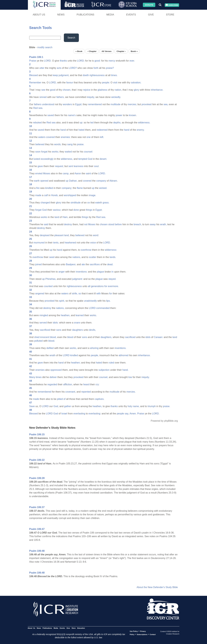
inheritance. (157, 90)
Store (170, 15)
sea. (41, 108)
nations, (77, 257)
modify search (45, 47)
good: (98, 61)
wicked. (103, 188)
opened (44, 181)
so (80, 294)
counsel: (88, 152)
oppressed (56, 370)
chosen (104, 224)
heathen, (66, 315)
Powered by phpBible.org (164, 421)
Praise (33, 61)
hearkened (70, 243)
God (90, 159)
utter (42, 68)
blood (70, 337)
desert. (103, 159)
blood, (53, 337)
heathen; (76, 363)
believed (40, 144)
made (38, 195)
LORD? (73, 68)
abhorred (123, 355)
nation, (118, 90)
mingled (44, 315)
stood (111, 224)
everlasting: (95, 414)
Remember (35, 83)
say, (127, 414)
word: (96, 235)
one (89, 137)
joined (39, 264)
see (43, 90)
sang (70, 144)
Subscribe (172, 5)
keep (55, 75)
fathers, (60, 97)
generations (97, 286)
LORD (92, 308)
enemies (40, 370)
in (112, 272)
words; (58, 144)
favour (70, 83)
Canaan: (158, 337)
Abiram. (114, 181)
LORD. (48, 61)
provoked (146, 104)
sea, (166, 104)
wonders (67, 104)
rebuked (37, 123)
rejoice (87, 90)
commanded (103, 308)
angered (40, 294)
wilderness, (67, 159)
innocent (45, 337)
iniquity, (91, 97)
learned (80, 315)
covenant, (71, 392)
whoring (94, 348)
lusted (37, 159)
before (118, 224)
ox (89, 203)
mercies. (131, 392)
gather (68, 406)
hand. (125, 370)
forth (96, 68)
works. (93, 315)
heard (86, 384)
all (89, 286)
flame (80, 188)
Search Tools (41, 28)
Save (32, 406)
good (53, 90)
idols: (56, 323)
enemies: (66, 137)
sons (59, 330)
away (153, 224)
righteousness (97, 75)
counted (48, 286)
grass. (106, 203)
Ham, (65, 217)
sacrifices (95, 264)
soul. (97, 166)
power (119, 115)
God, (56, 406)
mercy (112, 61)
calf (46, 195)
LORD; (81, 61)
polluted (38, 341)
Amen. (133, 414)
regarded (52, 384)
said (46, 224)
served (43, 323)
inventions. (120, 348)
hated (81, 130)
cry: (98, 384)
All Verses (107, 51)
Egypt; (79, 104)
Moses (47, 173)
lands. (113, 257)
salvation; (136, 83)
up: (81, 123)
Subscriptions (142, 634)
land (57, 217)
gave (40, 166)
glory (137, 90)
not (86, 224)
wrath (52, 355)
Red (35, 108)
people (120, 414)
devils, (92, 330)
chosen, (67, 90)
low (130, 377)
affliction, (68, 384)
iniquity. (146, 377)
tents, (56, 243)
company (101, 181)
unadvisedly (90, 301)
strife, (75, 294)
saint (88, 173)
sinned (43, 97)
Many (32, 377)
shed (37, 337)
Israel (64, 414)
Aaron (78, 173)
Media (110, 15)
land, (67, 235)
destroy (68, 224)
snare (77, 323)
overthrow (86, 250)
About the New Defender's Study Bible (157, 587)
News (61, 15)
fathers (38, 104)
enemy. (141, 130)
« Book (79, 51)
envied (39, 173)
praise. (81, 144)
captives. (100, 399)
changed (45, 203)
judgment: (77, 279)
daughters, (106, 337)
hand (63, 130)
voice (93, 243)
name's (72, 115)
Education (81, 628)
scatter (93, 257)
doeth (86, 75)
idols (148, 337)
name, (136, 406)
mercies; (132, 104)
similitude (76, 203)
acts (59, 68)
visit (115, 83)
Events (131, 15)
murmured (39, 243)
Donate (149, 5)
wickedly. (116, 97)
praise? (110, 68)
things (89, 210)
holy (130, 406)
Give (151, 15)
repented (86, 392)
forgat (44, 152)
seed (52, 257)
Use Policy (134, 631)
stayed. (112, 279)
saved (51, 115)
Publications (85, 15)
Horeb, (55, 195)
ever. (132, 61)
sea (54, 123)
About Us (39, 15)
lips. (108, 301)
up (67, 181)
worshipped (70, 195)
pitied (60, 399)
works (44, 217)
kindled (49, 188)
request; (59, 166)
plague (100, 272)
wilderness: (111, 250)
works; (55, 152)
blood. (52, 341)
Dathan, (73, 181)
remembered (95, 104)
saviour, (57, 210)
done (76, 210)
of (64, 399)
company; (67, 188)
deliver (53, 377)
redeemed (102, 130)
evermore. (113, 286)
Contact (153, 634)
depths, (117, 123)
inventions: (82, 272)
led (92, 123)
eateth (99, 203)
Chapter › (121, 51)
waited (68, 152)
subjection (104, 370)
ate (83, 264)
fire (38, 188)
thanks (63, 61)
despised (45, 235)
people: (106, 83)
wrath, (163, 224)
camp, (66, 173)
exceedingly (47, 159)
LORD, (53, 83)
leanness (79, 166)
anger (61, 272)
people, (95, 355)
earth (37, 181)
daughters (78, 330)
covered (50, 137)
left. (102, 137)
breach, (138, 224)
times (39, 377)
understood (48, 104)
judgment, (64, 75)
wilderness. (144, 123)
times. (114, 75)
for (106, 286)
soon (38, 152)
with (98, 294)
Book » (134, 51)
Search (71, 38)
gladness (102, 90)
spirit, (62, 301)
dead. (110, 264)
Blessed (34, 75)
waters (42, 137)
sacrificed (45, 330)
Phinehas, (51, 279)
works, (73, 348)
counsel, (104, 377)
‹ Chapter (92, 51)
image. (93, 195)
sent (71, 166)
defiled (50, 348)
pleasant (59, 235)
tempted (83, 159)
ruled (111, 363)
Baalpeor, (71, 264)
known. (133, 115)
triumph (152, 406)
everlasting (79, 414)
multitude (115, 104)
